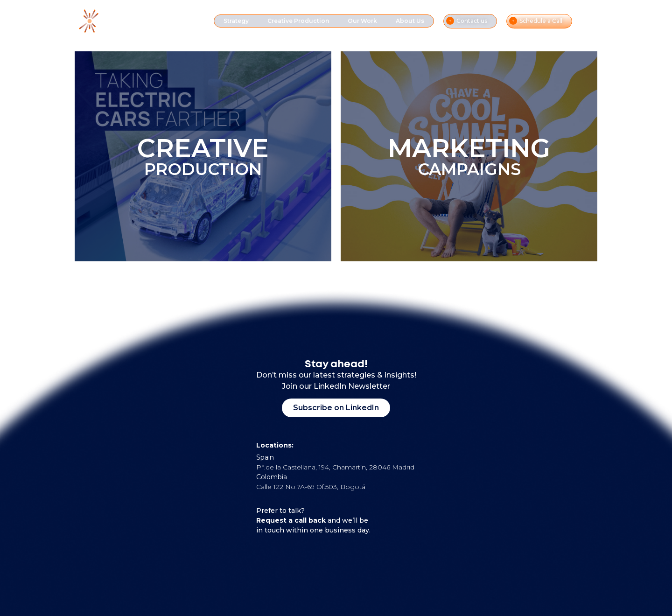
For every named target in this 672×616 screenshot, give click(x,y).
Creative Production (298, 21)
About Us (410, 21)
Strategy (236, 21)
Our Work (362, 21)
